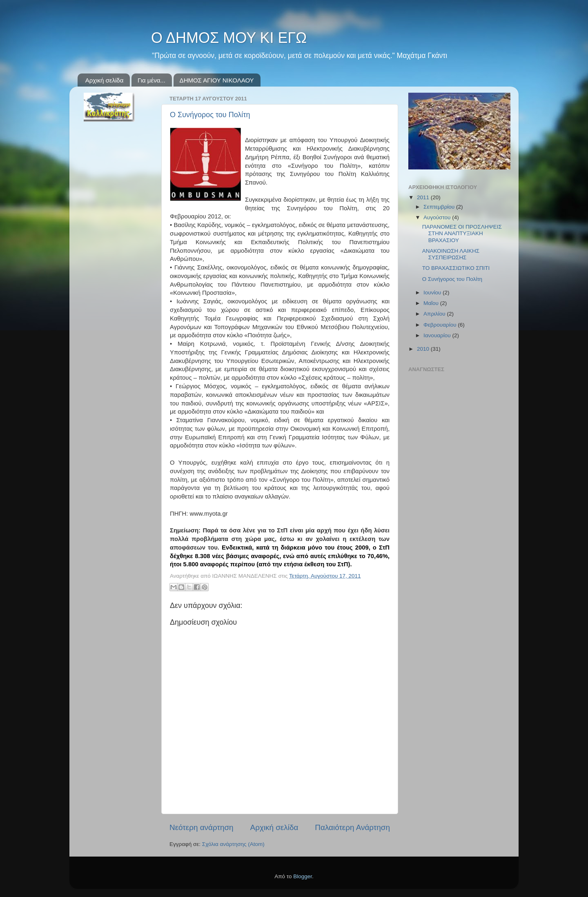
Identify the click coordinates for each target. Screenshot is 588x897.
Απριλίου (435, 314)
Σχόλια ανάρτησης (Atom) (233, 844)
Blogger (303, 876)
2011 (424, 197)
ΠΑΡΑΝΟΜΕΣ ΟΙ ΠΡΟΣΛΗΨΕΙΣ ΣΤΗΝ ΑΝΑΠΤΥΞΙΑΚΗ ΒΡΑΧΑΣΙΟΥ (462, 233)
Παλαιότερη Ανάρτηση (352, 827)
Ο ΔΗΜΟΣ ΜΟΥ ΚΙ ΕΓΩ (229, 38)
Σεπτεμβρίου (440, 207)
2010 (424, 349)
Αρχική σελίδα (105, 80)
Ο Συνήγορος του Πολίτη (210, 115)
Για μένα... (151, 80)
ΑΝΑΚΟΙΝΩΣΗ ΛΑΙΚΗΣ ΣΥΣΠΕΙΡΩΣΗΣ (451, 254)
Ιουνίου (433, 293)
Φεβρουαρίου (441, 325)
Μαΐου (432, 303)
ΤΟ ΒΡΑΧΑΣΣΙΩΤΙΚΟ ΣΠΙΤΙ (456, 268)
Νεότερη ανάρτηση (202, 827)
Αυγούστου (438, 217)
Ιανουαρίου (438, 335)
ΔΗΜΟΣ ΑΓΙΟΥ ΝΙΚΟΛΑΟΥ (217, 80)
